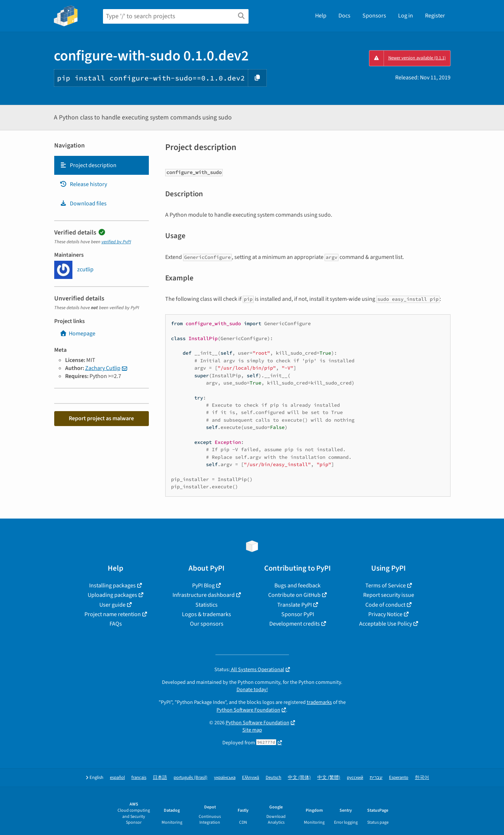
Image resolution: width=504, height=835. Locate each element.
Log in (406, 16)
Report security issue (389, 595)
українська (225, 778)
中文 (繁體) (329, 778)
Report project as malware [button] (101, 418)
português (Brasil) (191, 778)
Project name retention (113, 614)
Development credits (295, 624)
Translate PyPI (295, 605)
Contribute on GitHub (294, 595)
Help (321, 16)
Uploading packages (112, 595)
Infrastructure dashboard (204, 595)
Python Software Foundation (248, 710)
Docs (344, 16)
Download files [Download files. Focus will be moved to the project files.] (83, 204)
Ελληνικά (251, 778)
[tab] (102, 165)
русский (355, 778)
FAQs (116, 624)
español (117, 778)
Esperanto (399, 778)
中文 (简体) (299, 778)
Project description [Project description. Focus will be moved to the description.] (88, 165)
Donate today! (252, 690)
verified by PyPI (116, 242)
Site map (252, 730)
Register (435, 16)
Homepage (78, 334)
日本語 (160, 778)
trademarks (319, 702)
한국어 (422, 778)
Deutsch (273, 778)
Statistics (207, 605)
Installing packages (112, 586)
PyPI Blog (203, 586)
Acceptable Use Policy (386, 624)
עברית (376, 778)
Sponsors (374, 16)
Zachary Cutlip (103, 368)
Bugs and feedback (297, 586)
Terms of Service (386, 586)
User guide (112, 605)
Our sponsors (207, 624)
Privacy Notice (385, 614)
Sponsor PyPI (298, 614)
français (139, 778)
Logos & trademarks (207, 614)
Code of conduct (385, 605)
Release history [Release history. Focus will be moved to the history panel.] (83, 184)
